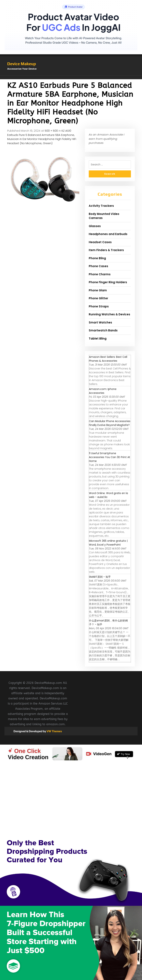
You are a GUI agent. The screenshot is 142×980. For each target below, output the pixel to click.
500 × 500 (51, 131)
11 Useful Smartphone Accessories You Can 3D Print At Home (110, 457)
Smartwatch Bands (103, 330)
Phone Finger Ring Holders (108, 282)
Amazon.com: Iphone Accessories (103, 391)
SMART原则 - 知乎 (100, 577)
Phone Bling (97, 258)
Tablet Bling (98, 339)
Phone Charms (100, 274)
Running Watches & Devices (109, 314)
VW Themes (54, 731)
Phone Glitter (98, 298)
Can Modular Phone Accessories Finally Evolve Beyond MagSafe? (110, 423)
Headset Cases (100, 242)
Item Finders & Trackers (106, 250)
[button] (71, 77)
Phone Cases (98, 266)
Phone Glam (98, 290)
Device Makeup (22, 64)
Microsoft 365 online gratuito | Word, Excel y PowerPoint (108, 543)
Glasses (95, 226)
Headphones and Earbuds (108, 234)
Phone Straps (99, 306)
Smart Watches (100, 322)
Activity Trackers (101, 206)
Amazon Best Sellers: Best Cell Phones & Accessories (108, 359)
